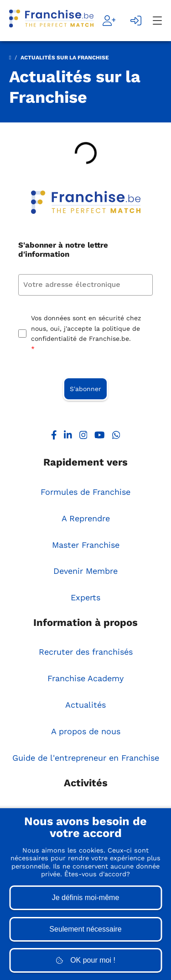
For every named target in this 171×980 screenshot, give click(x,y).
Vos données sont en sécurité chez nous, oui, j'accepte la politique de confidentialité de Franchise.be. (86, 334)
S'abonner (85, 389)
